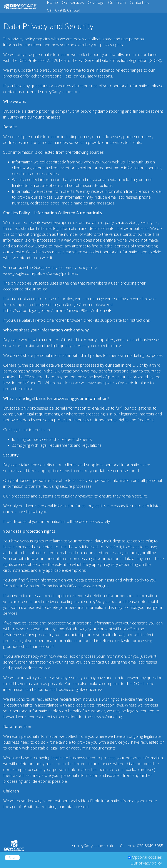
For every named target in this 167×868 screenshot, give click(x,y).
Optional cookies (147, 857)
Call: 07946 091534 (64, 10)
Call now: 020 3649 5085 (142, 846)
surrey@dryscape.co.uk (93, 846)
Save (13, 858)
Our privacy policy (146, 863)
